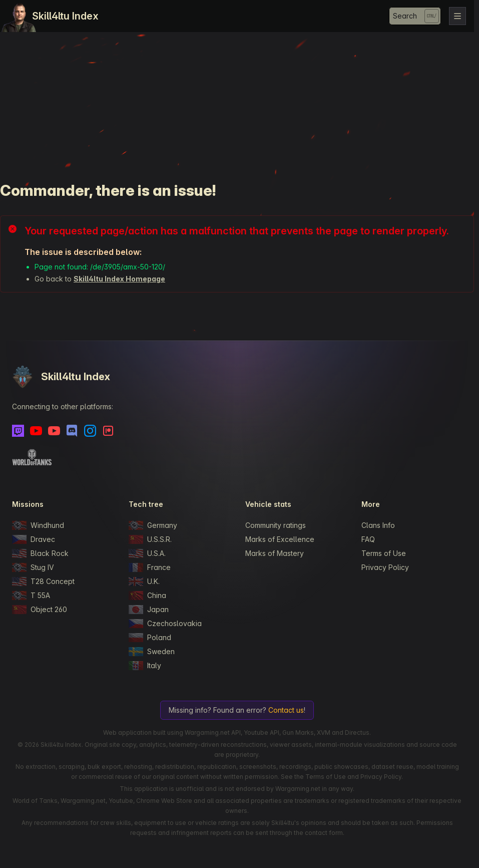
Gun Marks (298, 733)
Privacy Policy (385, 567)
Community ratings (276, 525)
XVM (324, 733)
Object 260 (40, 610)
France (150, 567)
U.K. (144, 582)
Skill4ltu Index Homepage (119, 279)
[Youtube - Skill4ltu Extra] (54, 431)
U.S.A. (147, 553)
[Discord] (72, 431)
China (147, 596)
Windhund (38, 525)
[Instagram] (90, 431)
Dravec (34, 539)
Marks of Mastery (275, 553)
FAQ (368, 539)
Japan (149, 610)
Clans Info (378, 525)
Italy (145, 666)
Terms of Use (384, 553)
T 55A (31, 596)
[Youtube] (36, 431)
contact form (324, 833)
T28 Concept (43, 582)
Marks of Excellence (280, 539)
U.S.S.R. (150, 539)
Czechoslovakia (165, 624)
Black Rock (40, 553)
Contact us (286, 710)
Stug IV (33, 567)
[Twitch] (18, 431)
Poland (150, 638)
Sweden (152, 652)
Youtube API (262, 733)
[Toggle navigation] (457, 16)
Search (405, 16)
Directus (357, 733)
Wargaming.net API (213, 733)
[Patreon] (108, 431)
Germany (153, 525)
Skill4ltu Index (65, 16)
